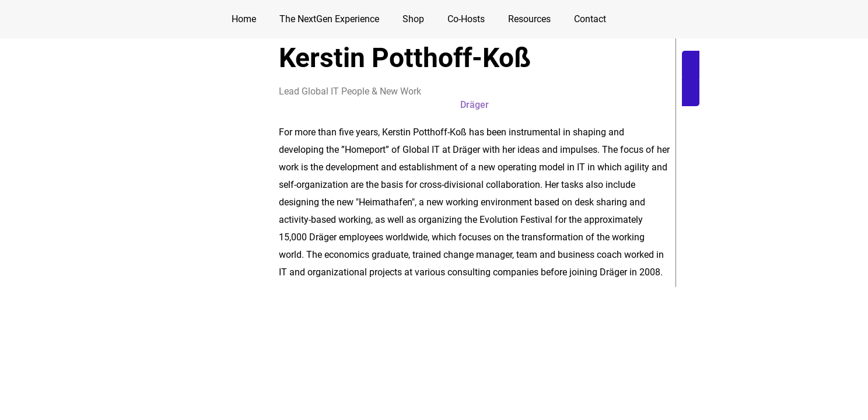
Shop (413, 19)
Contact (590, 19)
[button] (755, 78)
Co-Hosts (466, 19)
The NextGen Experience (329, 19)
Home (244, 19)
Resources (529, 19)
